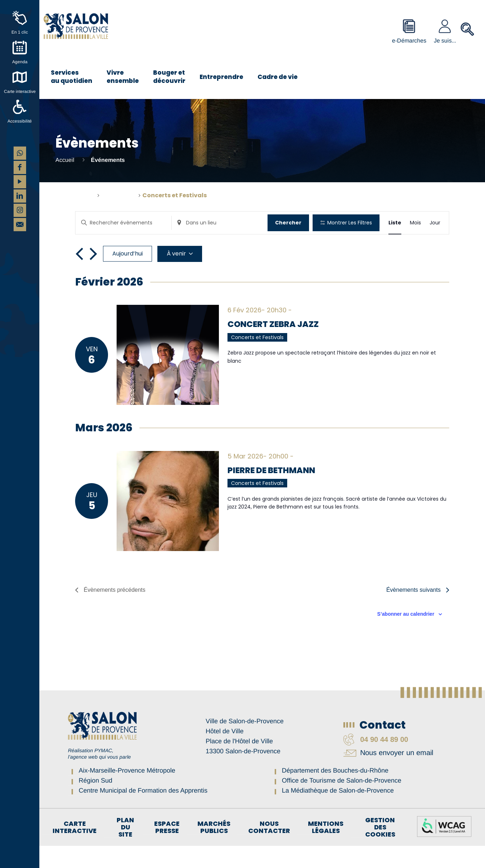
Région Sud (95, 803)
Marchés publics (214, 849)
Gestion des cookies (380, 849)
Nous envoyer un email (388, 775)
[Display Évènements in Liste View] (395, 223)
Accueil (65, 160)
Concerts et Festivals (257, 359)
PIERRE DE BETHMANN (274, 492)
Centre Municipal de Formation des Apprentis (143, 813)
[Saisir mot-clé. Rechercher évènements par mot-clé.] (124, 223)
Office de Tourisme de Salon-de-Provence (342, 803)
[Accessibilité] (20, 107)
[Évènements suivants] (93, 276)
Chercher (289, 223)
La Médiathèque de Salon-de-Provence (338, 813)
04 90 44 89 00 (376, 762)
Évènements (119, 195)
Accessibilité (20, 121)
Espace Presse (167, 849)
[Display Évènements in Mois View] (415, 223)
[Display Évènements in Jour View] (435, 223)
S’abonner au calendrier (406, 636)
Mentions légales (326, 849)
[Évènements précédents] (79, 276)
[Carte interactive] (20, 77)
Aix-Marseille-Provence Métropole (127, 793)
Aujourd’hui (128, 276)
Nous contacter (269, 849)
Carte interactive (20, 91)
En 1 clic (20, 32)
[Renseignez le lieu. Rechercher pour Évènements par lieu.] (220, 223)
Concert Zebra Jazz (275, 346)
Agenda (20, 62)
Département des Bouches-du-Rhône (335, 793)
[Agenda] (20, 48)
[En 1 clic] (20, 18)
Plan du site (125, 849)
